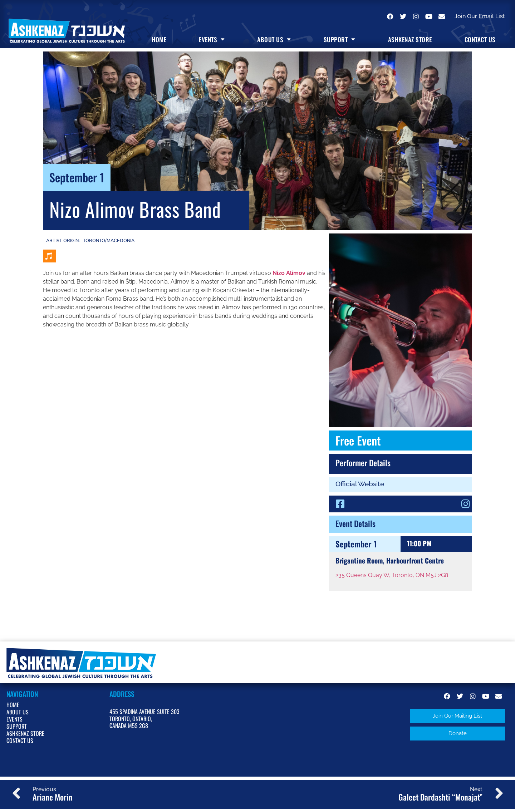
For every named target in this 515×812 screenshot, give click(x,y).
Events (212, 39)
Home (159, 39)
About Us (274, 39)
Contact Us (480, 39)
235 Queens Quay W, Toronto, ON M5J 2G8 (392, 575)
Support (340, 39)
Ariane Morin (53, 798)
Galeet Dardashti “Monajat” (440, 798)
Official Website (360, 484)
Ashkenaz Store (410, 39)
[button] (457, 716)
